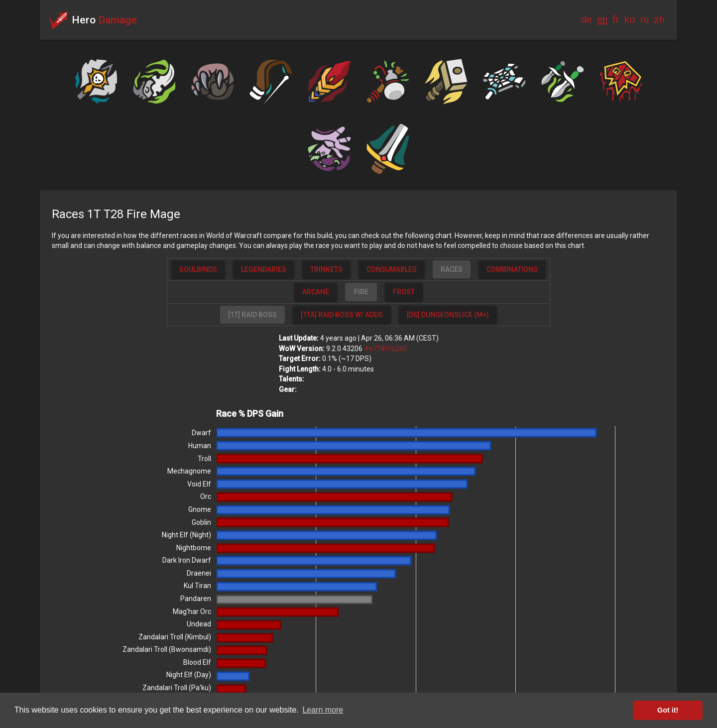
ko (630, 19)
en (602, 19)
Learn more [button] (323, 710)
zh (659, 19)
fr (616, 19)
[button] (198, 270)
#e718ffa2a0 (385, 349)
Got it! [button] (668, 710)
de (587, 19)
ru (645, 19)
